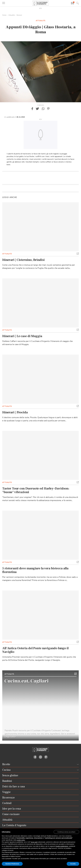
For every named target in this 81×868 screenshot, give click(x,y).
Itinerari (19, 15)
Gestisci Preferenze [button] (12, 864)
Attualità (12, 15)
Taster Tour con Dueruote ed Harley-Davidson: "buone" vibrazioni (36, 490)
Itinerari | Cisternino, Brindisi (23, 260)
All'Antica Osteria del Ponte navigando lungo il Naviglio (35, 650)
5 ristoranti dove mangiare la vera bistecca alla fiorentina (35, 570)
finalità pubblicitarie (62, 846)
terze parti (34, 842)
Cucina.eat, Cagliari (27, 681)
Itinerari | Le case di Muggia (22, 336)
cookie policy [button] (21, 840)
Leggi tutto (10, 737)
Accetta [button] (73, 864)
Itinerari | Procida (15, 412)
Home (4, 15)
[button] (32, 109)
